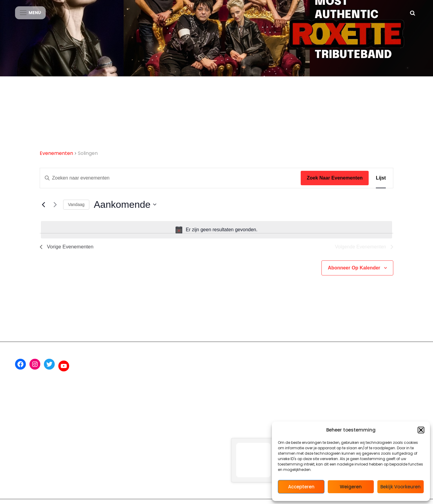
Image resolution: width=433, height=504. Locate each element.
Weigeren (351, 487)
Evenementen (56, 159)
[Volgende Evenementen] (55, 210)
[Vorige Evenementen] (43, 210)
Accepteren (301, 487)
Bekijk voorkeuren (401, 487)
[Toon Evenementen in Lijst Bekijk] (381, 183)
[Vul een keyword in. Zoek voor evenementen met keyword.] (170, 183)
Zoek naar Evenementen (335, 183)
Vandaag (76, 210)
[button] (421, 430)
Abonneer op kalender (354, 274)
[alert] (216, 235)
